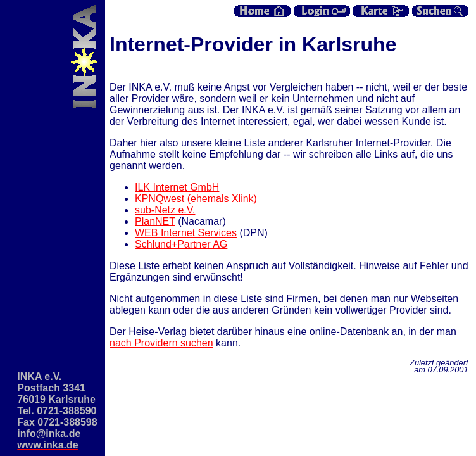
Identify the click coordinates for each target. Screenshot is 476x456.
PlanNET (155, 221)
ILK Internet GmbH (177, 187)
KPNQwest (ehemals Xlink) (196, 199)
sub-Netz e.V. (165, 210)
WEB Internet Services (186, 233)
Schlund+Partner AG (181, 244)
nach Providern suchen (161, 343)
